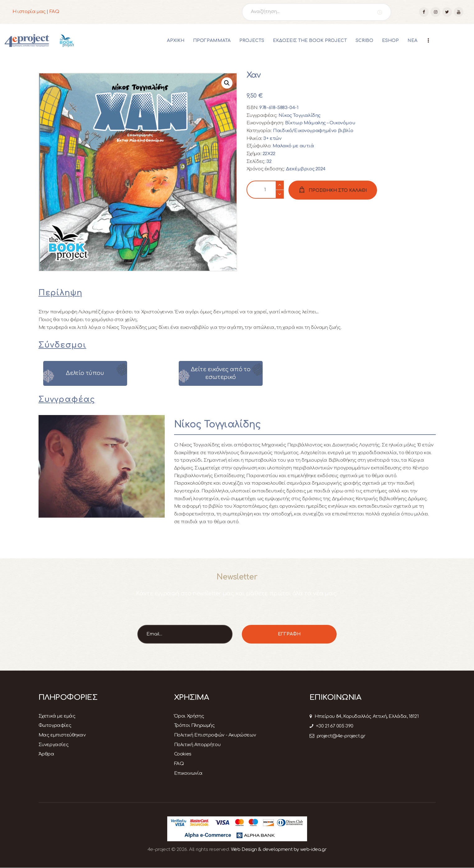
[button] (227, 83)
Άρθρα (46, 754)
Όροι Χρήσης (189, 716)
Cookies (183, 754)
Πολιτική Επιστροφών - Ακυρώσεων (215, 735)
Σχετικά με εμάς (57, 716)
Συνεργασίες (54, 745)
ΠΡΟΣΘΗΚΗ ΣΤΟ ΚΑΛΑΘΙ (338, 190)
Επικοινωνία (188, 773)
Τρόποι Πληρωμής (194, 725)
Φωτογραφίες (55, 725)
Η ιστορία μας (29, 12)
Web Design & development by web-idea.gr (279, 850)
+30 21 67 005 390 (331, 726)
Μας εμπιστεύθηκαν (62, 735)
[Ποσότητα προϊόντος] (265, 190)
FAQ (54, 12)
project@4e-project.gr (338, 736)
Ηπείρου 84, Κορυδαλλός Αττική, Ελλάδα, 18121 (364, 716)
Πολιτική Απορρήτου (197, 745)
